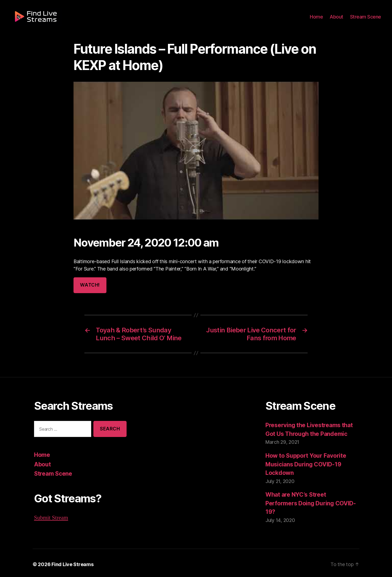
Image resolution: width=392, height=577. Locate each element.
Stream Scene (366, 20)
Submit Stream (51, 517)
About (339, 20)
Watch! (90, 285)
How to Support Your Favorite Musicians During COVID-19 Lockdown (305, 464)
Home (320, 20)
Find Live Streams (70, 561)
